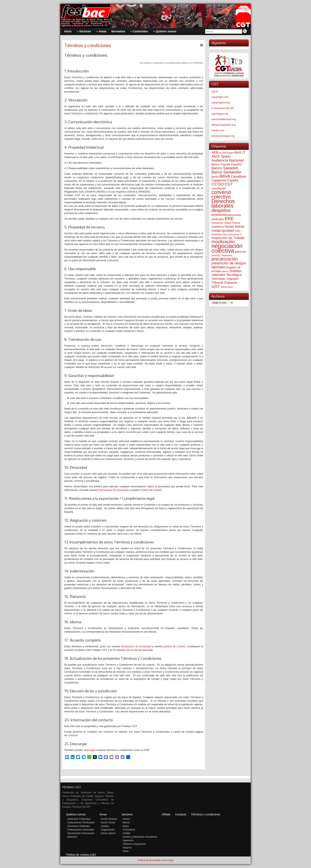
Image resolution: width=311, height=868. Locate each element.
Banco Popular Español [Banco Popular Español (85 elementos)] (227, 164)
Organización (108, 830)
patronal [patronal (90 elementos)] (240, 252)
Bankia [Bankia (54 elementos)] (215, 177)
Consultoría (129, 830)
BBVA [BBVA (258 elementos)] (225, 176)
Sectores (127, 814)
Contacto (181, 814)
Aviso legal (168, 860)
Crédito (127, 833)
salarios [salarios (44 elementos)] (225, 271)
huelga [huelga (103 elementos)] (216, 231)
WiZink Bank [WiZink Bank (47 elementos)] (227, 287)
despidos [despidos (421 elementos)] (221, 210)
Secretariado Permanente (81, 833)
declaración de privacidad (136, 646)
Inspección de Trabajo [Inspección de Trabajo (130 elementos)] (228, 238)
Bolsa (126, 826)
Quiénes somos (76, 814)
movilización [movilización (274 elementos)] (223, 242)
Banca (126, 823)
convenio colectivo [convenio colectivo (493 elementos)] (221, 194)
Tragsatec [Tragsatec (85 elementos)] (232, 279)
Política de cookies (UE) (81, 855)
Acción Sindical (109, 819)
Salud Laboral (108, 833)
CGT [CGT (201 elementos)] (229, 184)
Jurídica (105, 826)
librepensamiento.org (223, 125)
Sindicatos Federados (79, 819)
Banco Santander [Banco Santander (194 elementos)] (226, 172)
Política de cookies (151, 490)
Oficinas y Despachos (134, 844)
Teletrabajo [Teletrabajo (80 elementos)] (218, 279)
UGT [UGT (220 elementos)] (216, 286)
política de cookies (175, 646)
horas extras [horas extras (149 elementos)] (235, 226)
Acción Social (108, 823)
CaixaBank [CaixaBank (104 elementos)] (238, 177)
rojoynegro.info (220, 97)
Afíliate (166, 814)
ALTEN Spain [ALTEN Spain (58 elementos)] (226, 153)
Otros (126, 851)
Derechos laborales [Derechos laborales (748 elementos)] (223, 203)
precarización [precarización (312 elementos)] (225, 259)
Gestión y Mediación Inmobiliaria (140, 837)
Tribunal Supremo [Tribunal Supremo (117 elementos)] (224, 282)
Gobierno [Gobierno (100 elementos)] (218, 227)
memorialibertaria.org (224, 119)
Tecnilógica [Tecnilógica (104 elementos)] (234, 275)
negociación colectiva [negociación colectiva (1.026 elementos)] (227, 248)
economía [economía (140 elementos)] (219, 215)
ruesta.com (218, 130)
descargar (90, 750)
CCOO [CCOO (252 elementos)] (218, 184)
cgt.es (215, 91)
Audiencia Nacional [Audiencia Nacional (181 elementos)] (228, 160)
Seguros (127, 848)
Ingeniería (128, 840)
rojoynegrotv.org (221, 103)
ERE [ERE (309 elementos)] (229, 219)
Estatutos (72, 837)
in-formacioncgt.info (223, 108)
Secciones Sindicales (79, 826)
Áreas (103, 814)
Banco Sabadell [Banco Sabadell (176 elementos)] (225, 168)
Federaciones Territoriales (81, 823)
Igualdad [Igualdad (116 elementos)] (228, 230)
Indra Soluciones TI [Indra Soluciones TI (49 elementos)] (232, 234)
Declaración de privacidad (113, 490)
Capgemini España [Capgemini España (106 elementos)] (225, 180)
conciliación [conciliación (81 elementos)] (219, 188)
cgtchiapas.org (220, 114)
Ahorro (126, 819)
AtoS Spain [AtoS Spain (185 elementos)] (221, 156)
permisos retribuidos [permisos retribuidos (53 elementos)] (222, 255)
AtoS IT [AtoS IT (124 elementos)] (240, 153)
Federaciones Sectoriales (81, 830)
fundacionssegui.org (223, 136)
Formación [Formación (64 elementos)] (217, 223)
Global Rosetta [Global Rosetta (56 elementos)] (232, 223)
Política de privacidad (149, 860)
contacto (73, 735)
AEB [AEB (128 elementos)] (215, 153)
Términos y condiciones (206, 814)
